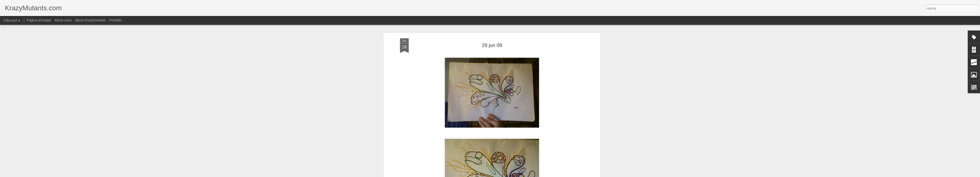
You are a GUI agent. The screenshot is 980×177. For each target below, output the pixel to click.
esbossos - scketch (500, 156)
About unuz (63, 20)
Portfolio (115, 20)
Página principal (39, 20)
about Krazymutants (91, 20)
